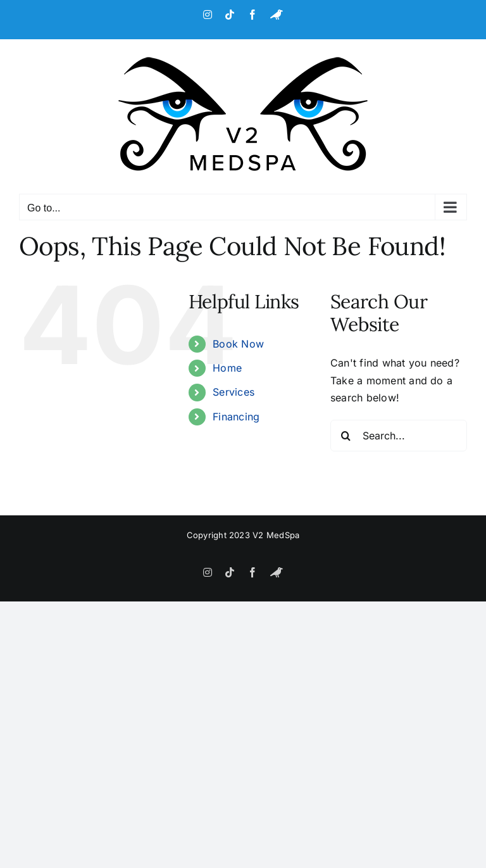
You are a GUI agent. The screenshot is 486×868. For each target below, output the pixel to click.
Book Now (238, 344)
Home (227, 368)
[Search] (346, 436)
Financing (236, 417)
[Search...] (399, 436)
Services (234, 392)
